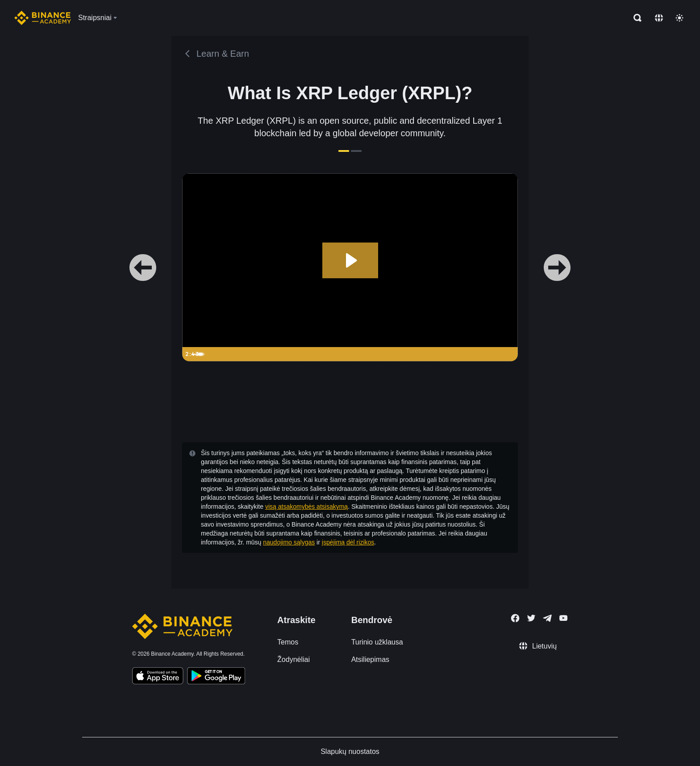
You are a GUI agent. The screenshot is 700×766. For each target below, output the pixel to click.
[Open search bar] (635, 18)
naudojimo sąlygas (289, 542)
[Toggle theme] (679, 18)
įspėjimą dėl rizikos (348, 542)
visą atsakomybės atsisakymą (306, 506)
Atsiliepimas (370, 659)
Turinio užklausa (377, 642)
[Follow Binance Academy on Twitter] (531, 618)
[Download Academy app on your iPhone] (158, 677)
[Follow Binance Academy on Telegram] (547, 618)
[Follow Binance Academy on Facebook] (515, 618)
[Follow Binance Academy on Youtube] (563, 618)
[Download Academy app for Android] (216, 677)
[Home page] (43, 18)
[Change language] (659, 18)
